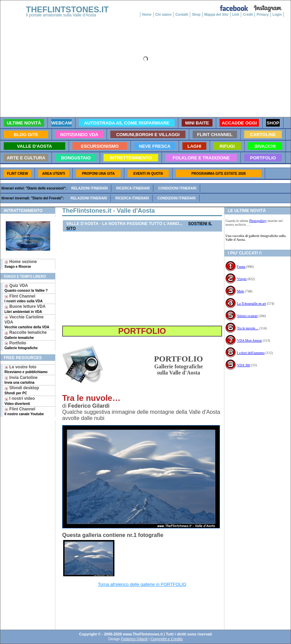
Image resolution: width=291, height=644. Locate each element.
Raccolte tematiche (26, 335)
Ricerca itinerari (133, 188)
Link (236, 15)
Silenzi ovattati (247, 316)
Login (277, 15)
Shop (196, 15)
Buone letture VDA (25, 309)
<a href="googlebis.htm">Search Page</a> (141, 604)
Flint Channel (24, 298)
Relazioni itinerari (90, 188)
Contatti (182, 15)
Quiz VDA (26, 288)
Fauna (241, 267)
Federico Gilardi (134, 639)
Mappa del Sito (216, 15)
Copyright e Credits (167, 639)
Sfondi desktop (22, 390)
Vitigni (242, 279)
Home (147, 15)
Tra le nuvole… (248, 328)
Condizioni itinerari (177, 188)
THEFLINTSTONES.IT (67, 9)
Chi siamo (164, 15)
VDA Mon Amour (250, 340)
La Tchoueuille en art (252, 304)
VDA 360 (244, 365)
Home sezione (21, 264)
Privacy (263, 15)
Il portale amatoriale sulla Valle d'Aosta (61, 15)
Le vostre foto (26, 369)
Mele (241, 291)
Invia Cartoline (21, 380)
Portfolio (21, 345)
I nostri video (20, 401)
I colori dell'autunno (251, 353)
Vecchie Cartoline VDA (27, 322)
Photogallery (258, 221)
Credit (248, 15)
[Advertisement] (25, 442)
